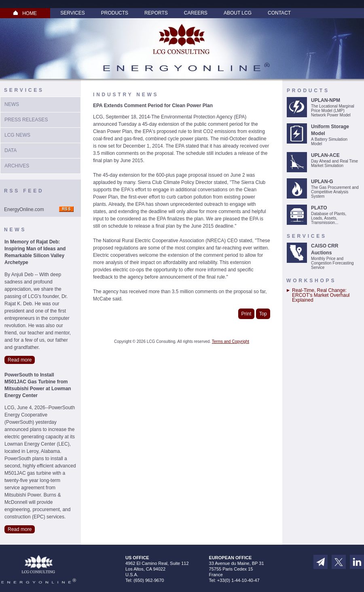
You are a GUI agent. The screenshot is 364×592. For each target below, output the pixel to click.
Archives (17, 166)
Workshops (311, 281)
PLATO (319, 208)
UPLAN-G (322, 182)
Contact (279, 13)
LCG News (17, 135)
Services (72, 13)
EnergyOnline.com (24, 209)
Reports (156, 13)
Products (115, 13)
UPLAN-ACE (325, 155)
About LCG (238, 13)
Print (247, 314)
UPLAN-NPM (326, 100)
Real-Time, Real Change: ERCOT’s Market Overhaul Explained (321, 295)
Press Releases (26, 120)
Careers (196, 13)
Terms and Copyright (231, 341)
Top (263, 314)
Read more (20, 360)
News (12, 104)
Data (11, 150)
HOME (25, 13)
